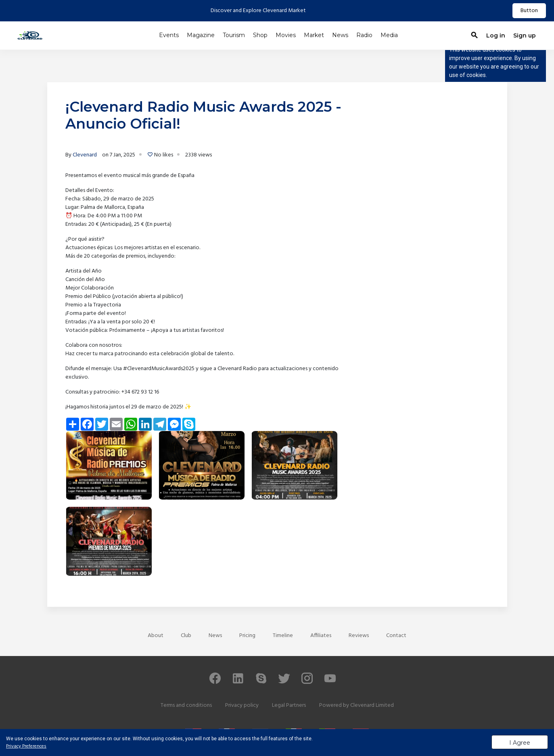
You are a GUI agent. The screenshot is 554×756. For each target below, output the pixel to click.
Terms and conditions (186, 705)
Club (186, 636)
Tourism (234, 35)
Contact (396, 636)
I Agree (520, 743)
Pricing (247, 636)
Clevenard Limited (372, 705)
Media (389, 35)
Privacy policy (242, 705)
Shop (260, 35)
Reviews (359, 636)
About (156, 636)
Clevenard (85, 155)
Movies (286, 35)
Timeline (283, 636)
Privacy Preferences (26, 746)
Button (529, 11)
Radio (364, 35)
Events (169, 35)
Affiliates (321, 636)
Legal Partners (289, 705)
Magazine (201, 35)
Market (314, 35)
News (340, 35)
